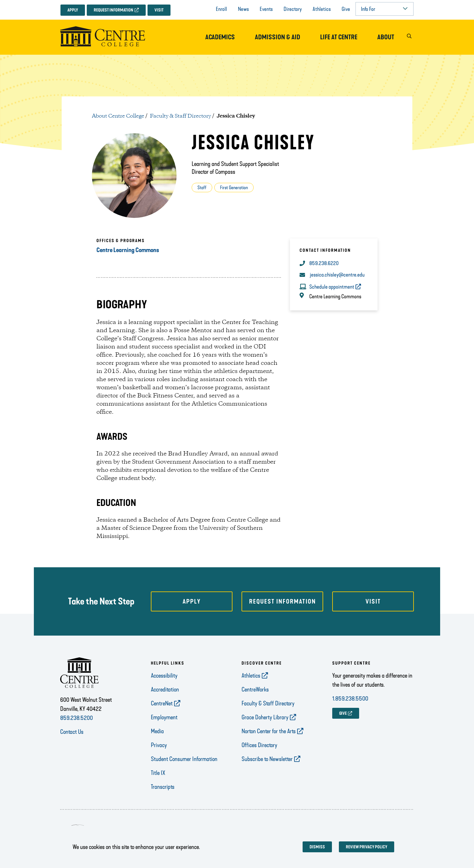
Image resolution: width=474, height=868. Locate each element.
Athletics (322, 9)
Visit (159, 10)
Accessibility (164, 675)
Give (346, 9)
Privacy (159, 745)
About (386, 37)
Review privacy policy (367, 847)
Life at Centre (339, 37)
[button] (409, 37)
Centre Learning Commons (128, 250)
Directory (293, 9)
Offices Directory (259, 745)
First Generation (234, 188)
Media (157, 731)
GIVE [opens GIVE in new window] (343, 713)
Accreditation (165, 689)
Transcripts (163, 787)
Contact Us (72, 732)
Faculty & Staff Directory (180, 116)
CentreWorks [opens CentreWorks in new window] (255, 689)
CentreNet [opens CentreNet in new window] (162, 703)
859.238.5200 (76, 718)
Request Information (114, 10)
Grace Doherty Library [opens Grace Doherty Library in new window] (265, 717)
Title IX (158, 773)
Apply (73, 10)
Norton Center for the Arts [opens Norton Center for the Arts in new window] (269, 731)
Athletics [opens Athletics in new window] (251, 675)
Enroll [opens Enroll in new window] (221, 9)
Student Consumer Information (184, 759)
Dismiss (317, 847)
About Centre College (118, 116)
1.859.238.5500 (350, 698)
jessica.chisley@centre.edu (337, 275)
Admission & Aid (278, 37)
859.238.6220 (324, 263)
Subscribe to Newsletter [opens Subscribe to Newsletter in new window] (267, 759)
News (243, 9)
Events (266, 9)
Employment (164, 717)
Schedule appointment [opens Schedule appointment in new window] (332, 287)
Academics (220, 37)
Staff (202, 188)
